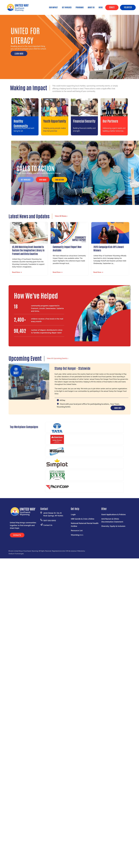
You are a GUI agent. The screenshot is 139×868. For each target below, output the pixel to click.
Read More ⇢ (17, 272)
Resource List (77, 530)
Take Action (59, 180)
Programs (80, 7)
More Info (118, 408)
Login (73, 514)
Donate (112, 7)
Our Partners (110, 121)
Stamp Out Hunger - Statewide (72, 368)
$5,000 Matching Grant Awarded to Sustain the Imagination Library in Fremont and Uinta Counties (28, 250)
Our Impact (53, 7)
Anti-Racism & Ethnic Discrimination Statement (112, 520)
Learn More (19, 53)
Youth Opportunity (55, 121)
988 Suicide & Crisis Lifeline (83, 519)
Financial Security (84, 121)
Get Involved (67, 7)
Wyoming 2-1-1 (77, 535)
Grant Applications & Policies (114, 514)
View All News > (61, 216)
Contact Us (48, 525)
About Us (91, 7)
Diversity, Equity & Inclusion (113, 526)
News (101, 7)
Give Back (43, 180)
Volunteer (128, 7)
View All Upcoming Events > (58, 358)
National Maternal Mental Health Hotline (85, 525)
